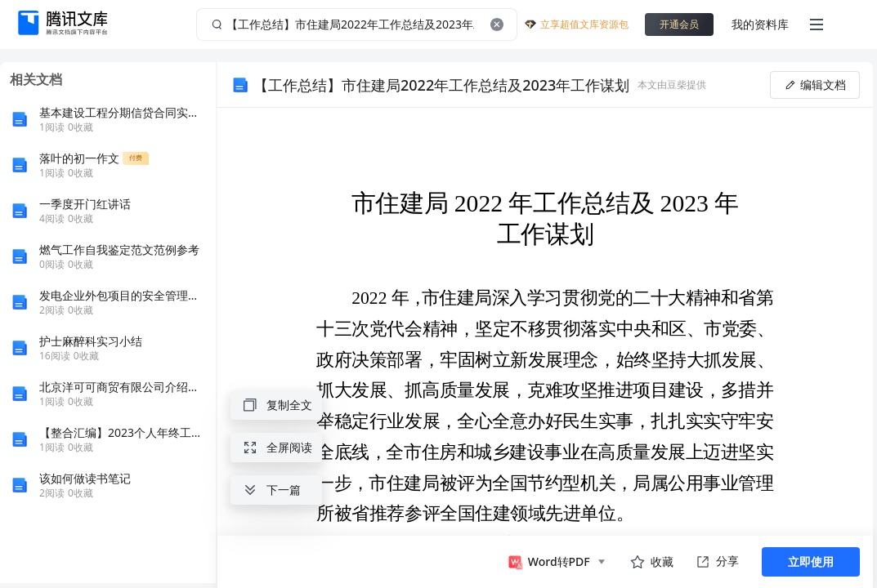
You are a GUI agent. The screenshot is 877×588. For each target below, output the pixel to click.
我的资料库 (760, 24)
